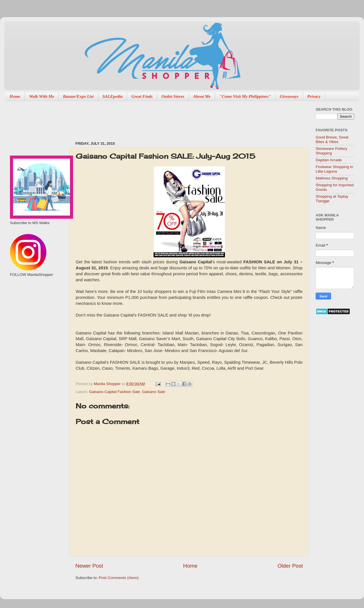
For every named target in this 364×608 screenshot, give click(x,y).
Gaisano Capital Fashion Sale (114, 392)
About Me (202, 96)
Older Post (290, 566)
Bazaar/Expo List (78, 96)
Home (15, 96)
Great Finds (142, 96)
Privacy (314, 96)
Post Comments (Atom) (119, 578)
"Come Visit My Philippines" (245, 96)
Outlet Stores (173, 96)
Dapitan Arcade (329, 160)
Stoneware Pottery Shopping (331, 151)
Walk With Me (42, 96)
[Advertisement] (179, 118)
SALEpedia (112, 96)
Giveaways (289, 96)
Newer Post (89, 566)
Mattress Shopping (332, 178)
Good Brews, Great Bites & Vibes (332, 139)
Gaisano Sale (153, 392)
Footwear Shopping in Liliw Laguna (334, 169)
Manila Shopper (108, 384)
